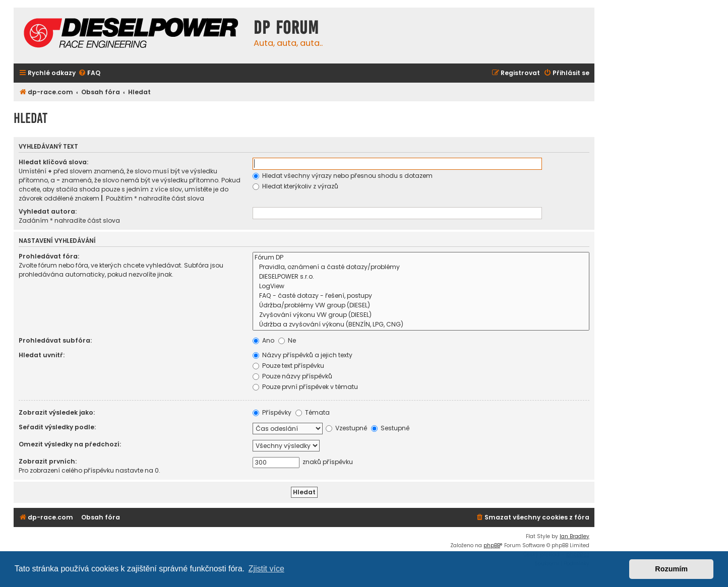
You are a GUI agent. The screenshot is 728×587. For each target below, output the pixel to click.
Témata (313, 412)
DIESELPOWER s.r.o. (421, 277)
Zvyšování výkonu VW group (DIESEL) (421, 315)
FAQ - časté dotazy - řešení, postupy (421, 296)
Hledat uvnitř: (42, 355)
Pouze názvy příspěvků (292, 376)
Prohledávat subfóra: (55, 340)
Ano (263, 340)
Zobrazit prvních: (48, 461)
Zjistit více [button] (266, 569)
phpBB (492, 545)
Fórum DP (421, 258)
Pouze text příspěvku (288, 366)
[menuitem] (89, 73)
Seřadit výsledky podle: (57, 427)
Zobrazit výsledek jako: (57, 412)
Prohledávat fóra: (49, 256)
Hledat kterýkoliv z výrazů (295, 186)
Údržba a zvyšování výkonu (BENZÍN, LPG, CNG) (421, 325)
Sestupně (390, 428)
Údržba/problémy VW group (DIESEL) (421, 306)
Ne (287, 340)
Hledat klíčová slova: (53, 162)
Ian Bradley (574, 536)
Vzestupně (346, 428)
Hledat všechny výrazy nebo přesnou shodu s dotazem (343, 176)
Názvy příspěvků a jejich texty (302, 355)
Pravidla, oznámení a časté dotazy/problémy (421, 267)
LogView (421, 286)
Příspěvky (272, 412)
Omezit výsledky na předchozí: (70, 444)
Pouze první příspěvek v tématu (305, 387)
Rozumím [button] (671, 569)
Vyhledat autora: (48, 211)
